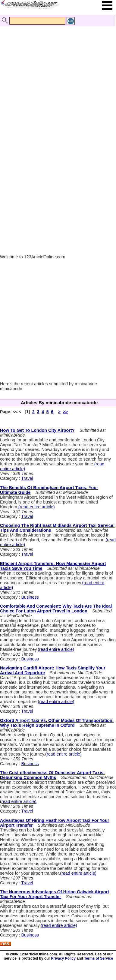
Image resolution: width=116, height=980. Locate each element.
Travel (27, 478)
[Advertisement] (56, 78)
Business (30, 597)
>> (65, 412)
